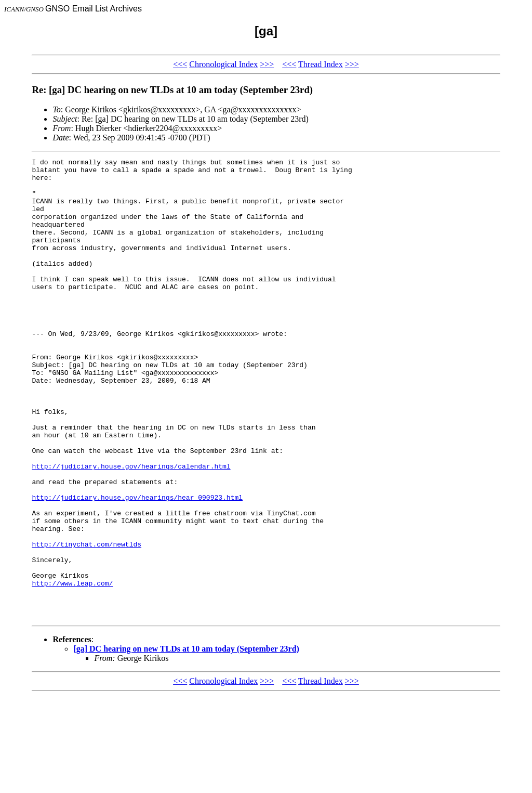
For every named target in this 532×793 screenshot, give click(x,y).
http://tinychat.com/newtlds (87, 622)
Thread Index (321, 64)
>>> (267, 64)
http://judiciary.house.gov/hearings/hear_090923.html (137, 566)
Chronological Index (223, 64)
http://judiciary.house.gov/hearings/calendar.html (131, 528)
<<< (180, 64)
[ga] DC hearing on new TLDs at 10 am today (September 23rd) (186, 741)
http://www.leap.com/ (72, 669)
